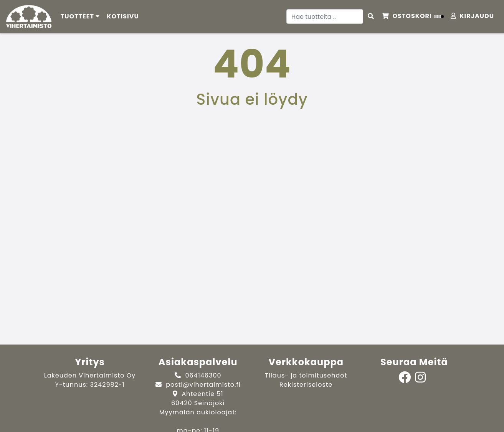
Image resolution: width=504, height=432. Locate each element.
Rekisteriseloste (306, 385)
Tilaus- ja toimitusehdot (306, 375)
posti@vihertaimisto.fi (203, 385)
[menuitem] (123, 16)
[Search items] (371, 16)
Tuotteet (80, 16)
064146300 (203, 375)
